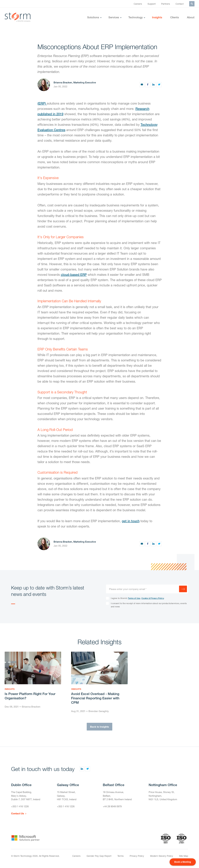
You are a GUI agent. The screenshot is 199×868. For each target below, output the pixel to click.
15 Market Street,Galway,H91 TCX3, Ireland (67, 797)
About (191, 17)
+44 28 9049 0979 (113, 809)
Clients (175, 17)
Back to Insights (99, 728)
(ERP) (42, 103)
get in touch (131, 521)
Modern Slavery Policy (162, 859)
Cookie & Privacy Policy (153, 598)
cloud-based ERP (74, 275)
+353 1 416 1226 (21, 809)
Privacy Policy (137, 859)
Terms (120, 859)
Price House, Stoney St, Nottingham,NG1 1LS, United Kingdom (164, 797)
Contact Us (18, 816)
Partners (166, 4)
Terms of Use (134, 598)
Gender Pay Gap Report (99, 859)
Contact (180, 4)
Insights (157, 17)
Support (152, 4)
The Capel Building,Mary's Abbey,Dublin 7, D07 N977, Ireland (27, 797)
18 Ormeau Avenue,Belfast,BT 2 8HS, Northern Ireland (118, 797)
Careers (138, 4)
